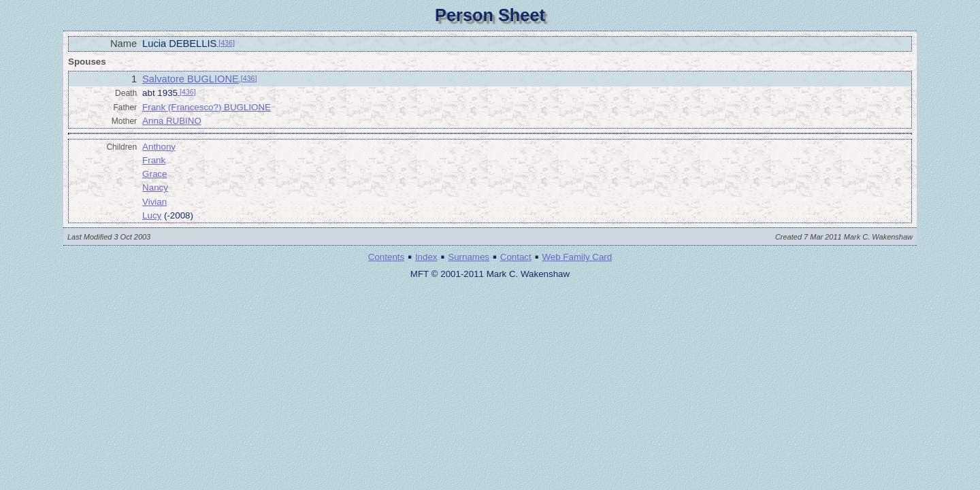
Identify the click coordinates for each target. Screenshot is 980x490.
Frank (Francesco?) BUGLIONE (207, 107)
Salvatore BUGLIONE (191, 79)
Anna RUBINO (172, 121)
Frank (154, 160)
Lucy (152, 215)
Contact (516, 257)
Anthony (159, 147)
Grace (154, 174)
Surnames (469, 257)
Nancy (155, 187)
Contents (386, 257)
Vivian (154, 202)
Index (426, 257)
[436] (226, 43)
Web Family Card (577, 257)
